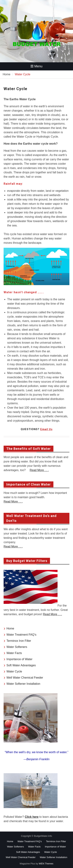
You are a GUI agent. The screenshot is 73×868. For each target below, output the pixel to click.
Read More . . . (39, 470)
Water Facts (14, 653)
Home (10, 628)
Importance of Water (19, 659)
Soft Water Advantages (21, 665)
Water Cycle (14, 671)
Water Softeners (17, 647)
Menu (36, 66)
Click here (32, 817)
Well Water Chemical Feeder (25, 678)
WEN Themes (46, 864)
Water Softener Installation (23, 684)
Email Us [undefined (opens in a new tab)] (46, 429)
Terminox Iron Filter (19, 641)
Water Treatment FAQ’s (21, 635)
